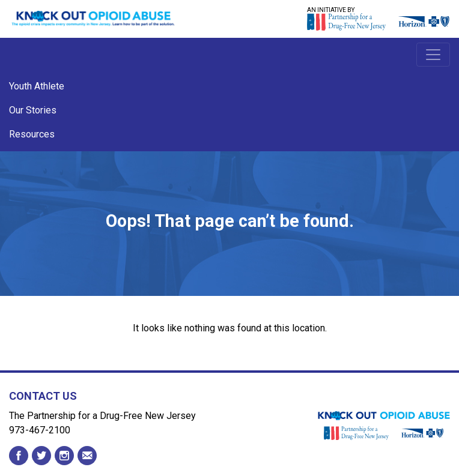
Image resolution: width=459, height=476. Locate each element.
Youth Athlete (37, 86)
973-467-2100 (40, 430)
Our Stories (33, 110)
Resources (32, 134)
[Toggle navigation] (433, 55)
